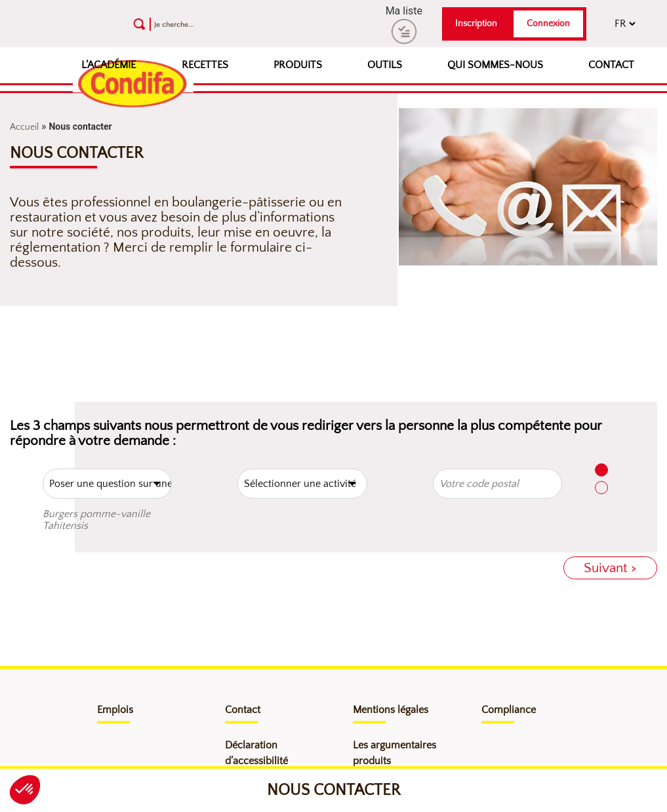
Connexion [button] (548, 24)
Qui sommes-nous (495, 65)
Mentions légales (391, 710)
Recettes (205, 65)
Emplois (115, 710)
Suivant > (610, 568)
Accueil (24, 127)
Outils (385, 65)
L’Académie (109, 65)
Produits (298, 65)
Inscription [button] (476, 24)
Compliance (509, 710)
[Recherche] (225, 24)
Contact (611, 65)
